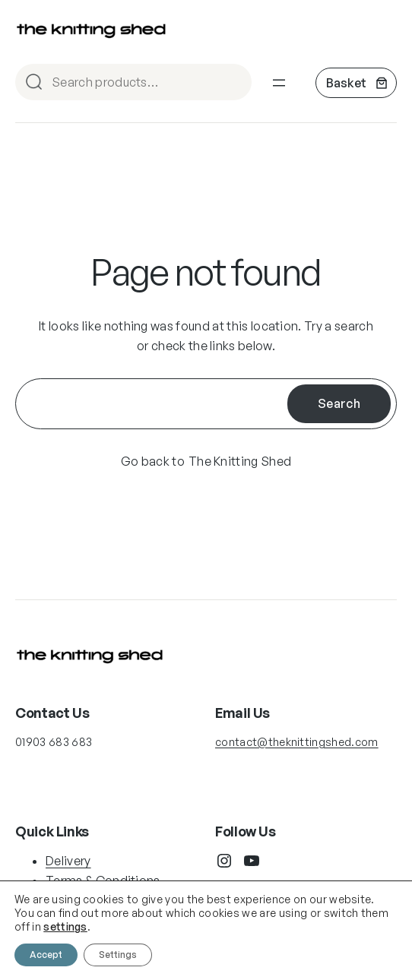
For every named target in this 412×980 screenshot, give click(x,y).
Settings (118, 955)
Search (233, 83)
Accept (46, 955)
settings (65, 926)
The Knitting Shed (240, 461)
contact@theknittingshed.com (297, 742)
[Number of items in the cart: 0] (356, 83)
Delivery (68, 861)
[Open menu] (279, 83)
